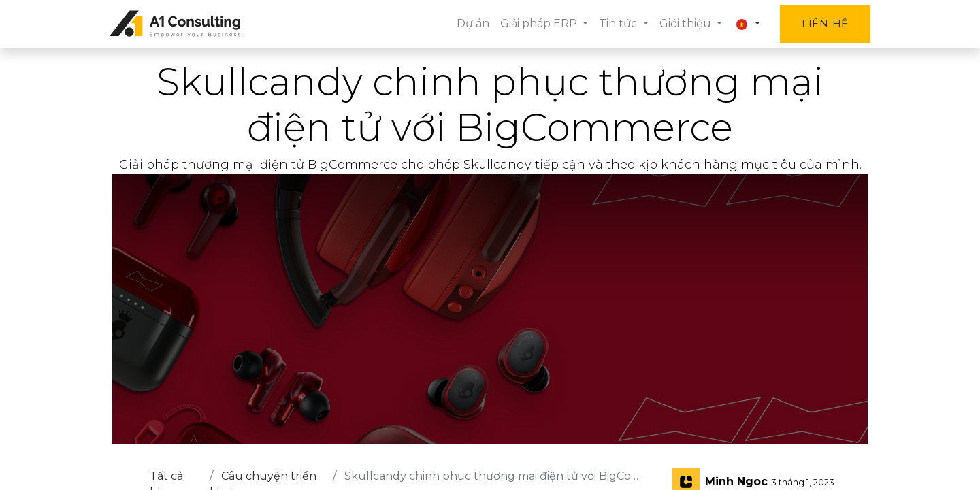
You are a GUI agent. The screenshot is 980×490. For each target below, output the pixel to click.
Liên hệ (822, 23)
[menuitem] (470, 24)
